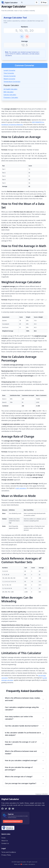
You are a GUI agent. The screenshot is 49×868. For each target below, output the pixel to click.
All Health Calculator (10, 89)
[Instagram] (9, 809)
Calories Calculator (10, 95)
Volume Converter (10, 76)
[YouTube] (13, 809)
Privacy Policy (6, 855)
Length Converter (9, 70)
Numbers (24, 27)
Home (3, 838)
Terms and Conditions (9, 852)
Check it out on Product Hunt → (13, 821)
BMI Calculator (9, 92)
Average (24, 41)
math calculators (21, 488)
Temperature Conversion (12, 82)
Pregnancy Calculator (11, 98)
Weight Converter (9, 79)
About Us (5, 841)
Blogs (44, 2)
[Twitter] (6, 809)
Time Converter (9, 73)
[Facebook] (2, 809)
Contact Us (5, 843)
